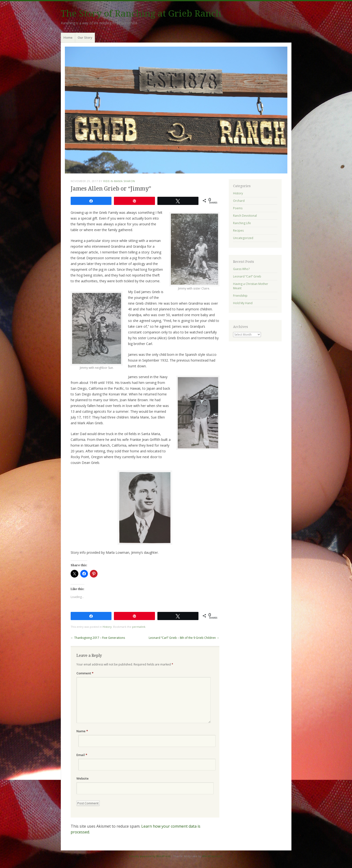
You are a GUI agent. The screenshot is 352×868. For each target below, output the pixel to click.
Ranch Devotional (245, 216)
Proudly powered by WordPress (150, 856)
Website (83, 778)
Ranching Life (242, 223)
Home (68, 37)
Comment (85, 673)
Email (82, 755)
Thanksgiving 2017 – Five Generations (98, 638)
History (107, 627)
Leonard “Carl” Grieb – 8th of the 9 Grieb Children (184, 638)
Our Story (85, 37)
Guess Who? (241, 269)
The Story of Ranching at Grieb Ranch (141, 14)
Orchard (239, 201)
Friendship (240, 296)
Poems (238, 208)
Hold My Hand (243, 303)
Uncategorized (243, 238)
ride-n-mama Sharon (119, 181)
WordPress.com (212, 856)
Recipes (238, 231)
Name (82, 731)
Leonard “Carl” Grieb (247, 276)
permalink (139, 627)
